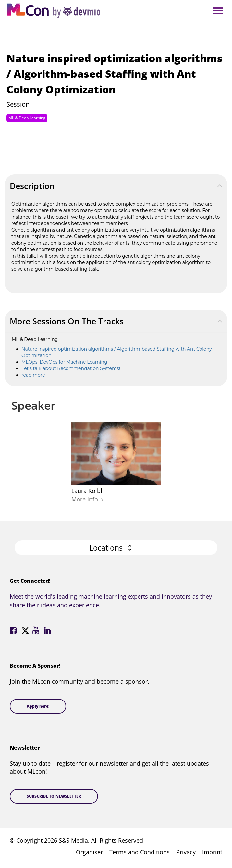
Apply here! (38, 706)
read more (33, 375)
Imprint (212, 852)
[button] (116, 548)
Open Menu (218, 11)
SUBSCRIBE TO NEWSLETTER (54, 796)
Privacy (186, 852)
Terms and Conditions (140, 852)
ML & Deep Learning (27, 118)
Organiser (89, 852)
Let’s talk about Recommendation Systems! (71, 368)
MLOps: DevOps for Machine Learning (64, 362)
